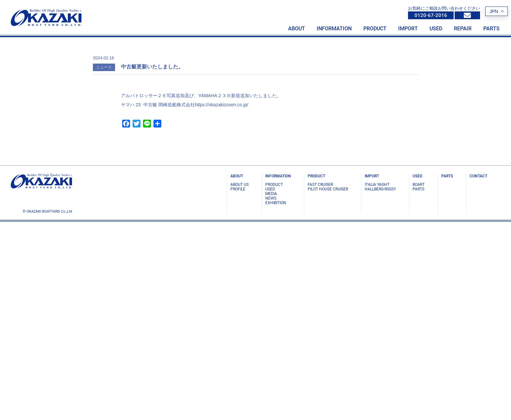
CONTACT (478, 375)
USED (270, 388)
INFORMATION (278, 375)
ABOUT (237, 375)
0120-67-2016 (431, 15)
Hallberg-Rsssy (380, 388)
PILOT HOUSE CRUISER (328, 388)
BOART (419, 383)
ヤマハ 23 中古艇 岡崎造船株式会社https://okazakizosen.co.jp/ (185, 303)
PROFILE (238, 388)
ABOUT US (240, 383)
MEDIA (271, 392)
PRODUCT (274, 383)
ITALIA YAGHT (377, 383)
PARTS (418, 388)
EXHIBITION (276, 401)
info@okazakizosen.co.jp (467, 15)
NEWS (271, 397)
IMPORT (372, 375)
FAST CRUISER (320, 383)
